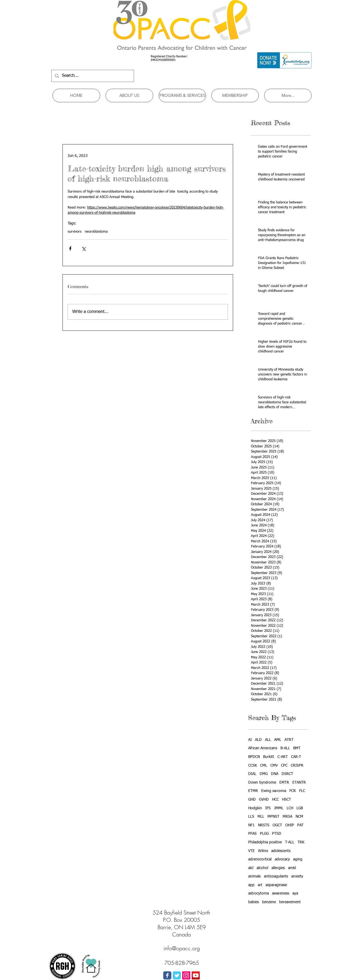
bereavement (290, 902)
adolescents (281, 851)
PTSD (277, 834)
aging (298, 859)
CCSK (253, 765)
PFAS (252, 834)
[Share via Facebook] (70, 248)
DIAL (252, 774)
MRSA (287, 817)
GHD (252, 800)
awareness (281, 893)
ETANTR (299, 783)
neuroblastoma (96, 232)
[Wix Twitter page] (177, 975)
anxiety (297, 876)
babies (254, 902)
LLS (251, 817)
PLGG (264, 834)
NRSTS (264, 825)
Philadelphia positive (265, 842)
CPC (284, 765)
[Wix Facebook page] (167, 975)
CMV (274, 765)
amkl (292, 868)
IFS (268, 808)
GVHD (264, 800)
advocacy (282, 859)
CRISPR (297, 765)
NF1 (251, 825)
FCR (293, 791)
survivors (75, 232)
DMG (264, 774)
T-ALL (290, 842)
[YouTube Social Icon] (196, 975)
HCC (275, 800)
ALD (258, 740)
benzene (269, 902)
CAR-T (296, 757)
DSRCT (287, 774)
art (260, 885)
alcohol (262, 868)
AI (250, 740)
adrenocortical (260, 859)
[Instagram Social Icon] (186, 975)
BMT (297, 748)
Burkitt (269, 757)
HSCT (287, 800)
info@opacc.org (182, 948)
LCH (290, 808)
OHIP (290, 825)
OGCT (277, 825)
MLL (261, 817)
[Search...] (92, 76)
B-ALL (285, 748)
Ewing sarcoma (274, 791)
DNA (275, 774)
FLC (302, 791)
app (251, 885)
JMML (279, 808)
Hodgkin (255, 808)
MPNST (273, 817)
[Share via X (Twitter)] (84, 248)
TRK (301, 842)
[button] (129, 95)
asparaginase (276, 885)
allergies (278, 868)
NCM (299, 817)
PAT (300, 825)
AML (278, 740)
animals (254, 876)
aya (295, 893)
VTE (251, 851)
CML (264, 765)
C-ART (283, 757)
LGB (300, 808)
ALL (268, 740)
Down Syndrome (262, 783)
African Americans (263, 748)
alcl (251, 868)
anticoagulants (276, 876)
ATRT (289, 740)
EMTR (284, 783)
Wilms (263, 851)
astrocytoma (259, 893)
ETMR (253, 791)
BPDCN (254, 757)
